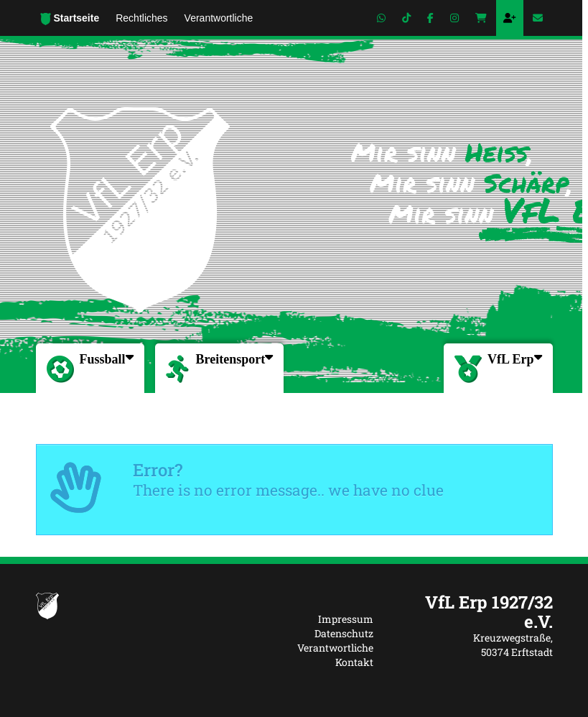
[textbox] (474, 612)
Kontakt (354, 662)
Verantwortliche (335, 648)
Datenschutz (344, 633)
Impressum (346, 619)
